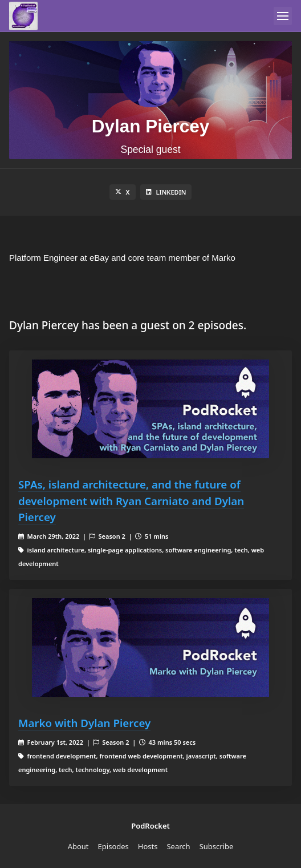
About (78, 846)
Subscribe (217, 846)
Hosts (148, 846)
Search (178, 846)
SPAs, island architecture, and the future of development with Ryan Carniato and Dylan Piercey (131, 500)
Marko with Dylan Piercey (84, 723)
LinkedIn (166, 192)
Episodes (113, 846)
